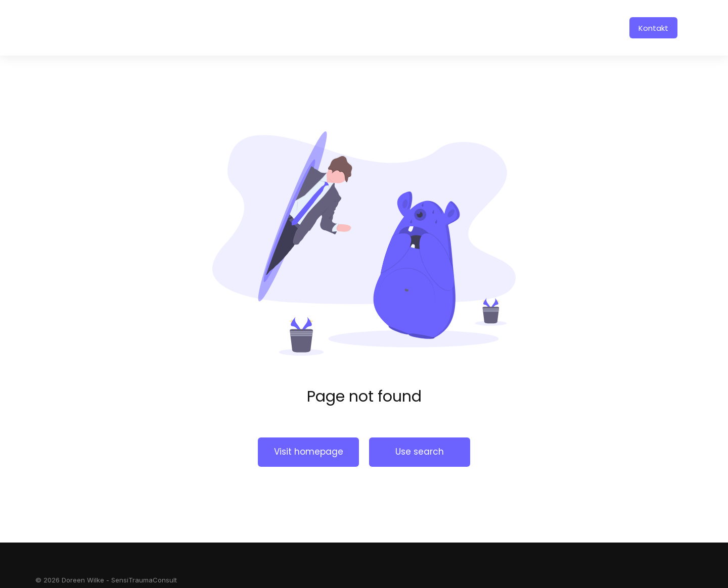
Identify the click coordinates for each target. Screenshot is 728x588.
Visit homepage (309, 452)
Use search (420, 452)
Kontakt (653, 28)
